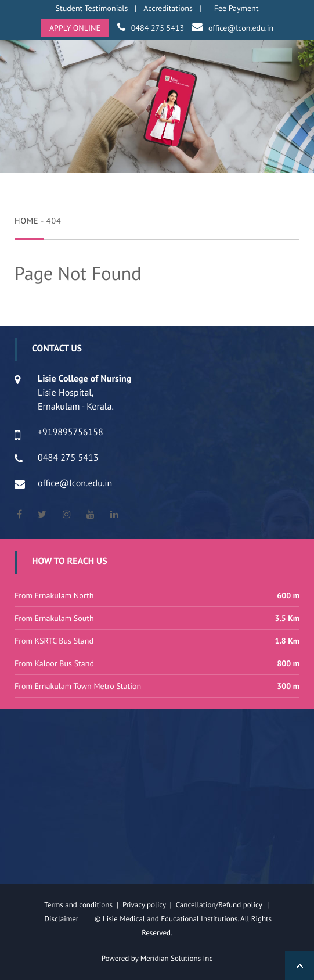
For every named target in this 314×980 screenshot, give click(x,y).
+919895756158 (71, 432)
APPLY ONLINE (75, 28)
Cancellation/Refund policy (220, 905)
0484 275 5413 (158, 28)
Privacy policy (146, 905)
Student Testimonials (92, 8)
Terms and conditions (78, 905)
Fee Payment (237, 8)
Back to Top (299, 965)
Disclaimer (69, 919)
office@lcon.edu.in (241, 28)
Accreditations (168, 8)
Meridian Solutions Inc (177, 958)
